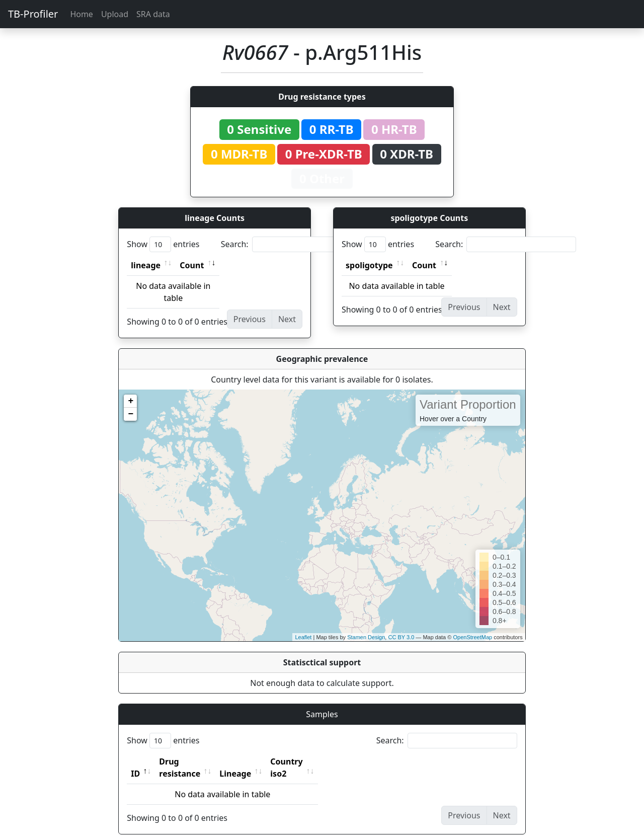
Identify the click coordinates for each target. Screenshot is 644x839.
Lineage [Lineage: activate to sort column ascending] (257, 761)
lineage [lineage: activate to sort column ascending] (146, 265)
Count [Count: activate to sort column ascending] (192, 265)
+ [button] (131, 401)
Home (82, 14)
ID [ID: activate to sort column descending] (135, 761)
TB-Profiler (33, 14)
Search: (291, 244)
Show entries (163, 244)
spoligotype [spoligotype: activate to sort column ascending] (369, 265)
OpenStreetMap (472, 637)
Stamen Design (366, 637)
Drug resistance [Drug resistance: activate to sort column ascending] (191, 761)
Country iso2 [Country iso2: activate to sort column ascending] (317, 761)
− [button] (131, 414)
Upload (115, 14)
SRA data (153, 14)
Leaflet (303, 637)
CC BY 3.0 (401, 637)
